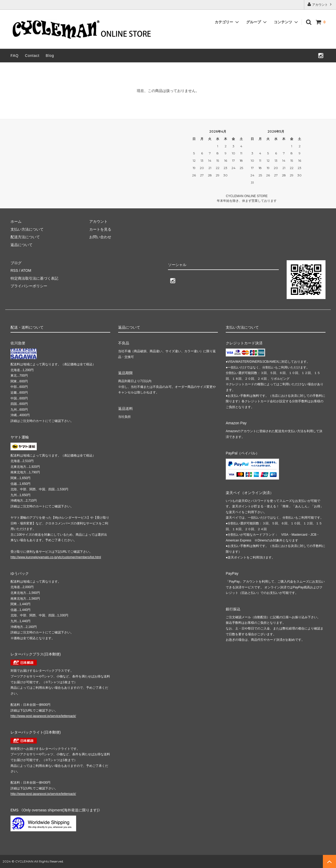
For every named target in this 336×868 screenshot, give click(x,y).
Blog (50, 56)
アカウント (320, 4)
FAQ (15, 56)
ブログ (16, 263)
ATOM (26, 270)
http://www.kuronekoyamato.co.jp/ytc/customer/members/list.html (56, 557)
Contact (32, 56)
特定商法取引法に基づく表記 (34, 278)
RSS (14, 270)
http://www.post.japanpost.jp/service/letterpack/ (43, 716)
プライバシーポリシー (29, 286)
